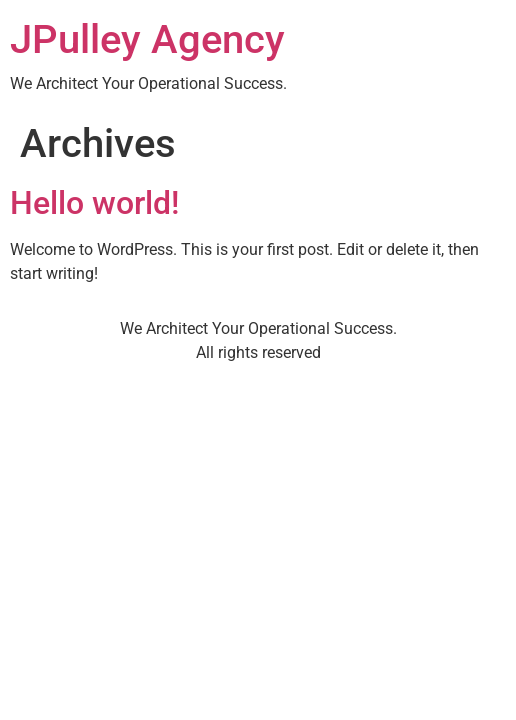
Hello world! (94, 203)
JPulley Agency (147, 39)
